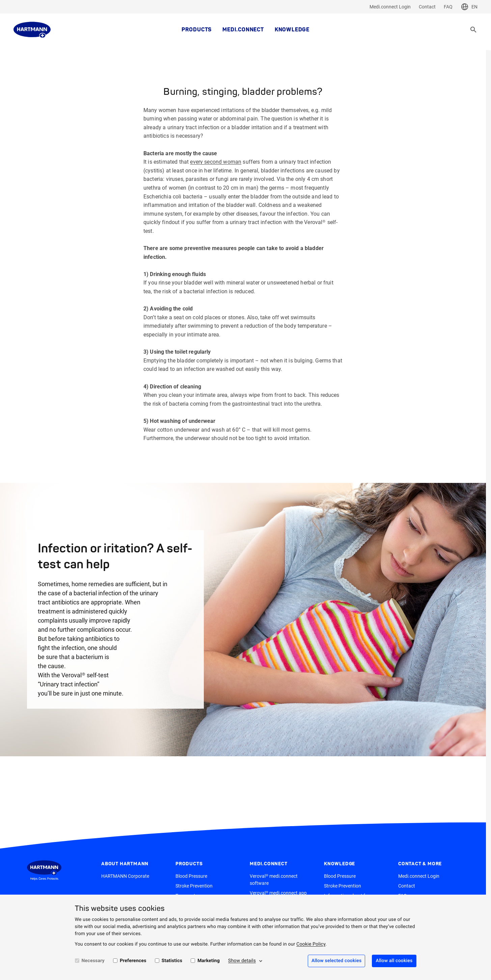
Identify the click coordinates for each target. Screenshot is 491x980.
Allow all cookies (394, 961)
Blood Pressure (191, 876)
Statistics (172, 961)
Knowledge (292, 30)
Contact (427, 7)
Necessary (93, 961)
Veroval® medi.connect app (278, 893)
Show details (242, 961)
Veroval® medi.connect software (274, 880)
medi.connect (243, 30)
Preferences (133, 961)
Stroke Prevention (194, 886)
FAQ (448, 7)
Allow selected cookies (337, 961)
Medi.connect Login (390, 7)
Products (197, 30)
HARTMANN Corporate (125, 876)
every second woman (216, 162)
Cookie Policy (311, 944)
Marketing (209, 961)
